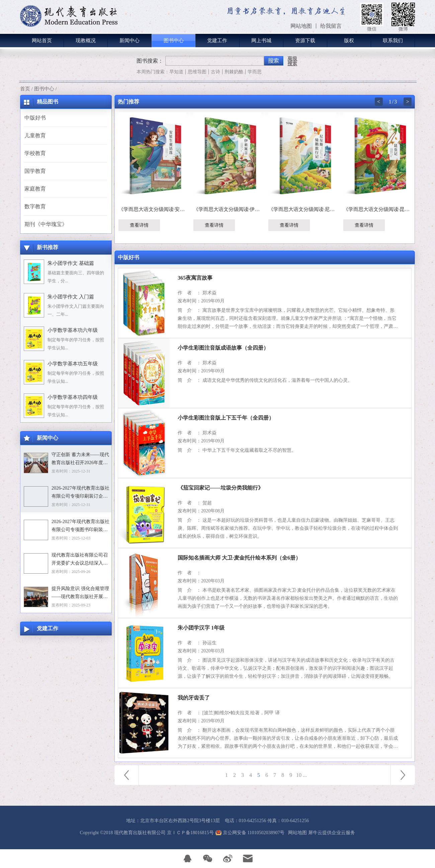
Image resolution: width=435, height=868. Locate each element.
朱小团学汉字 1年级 (201, 628)
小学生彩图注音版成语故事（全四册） (223, 348)
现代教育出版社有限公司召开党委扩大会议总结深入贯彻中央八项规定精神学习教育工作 (80, 560)
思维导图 (197, 72)
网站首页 (42, 41)
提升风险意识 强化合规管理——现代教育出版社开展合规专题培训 (80, 593)
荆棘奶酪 (234, 72)
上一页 (126, 775)
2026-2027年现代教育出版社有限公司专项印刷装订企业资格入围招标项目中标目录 (80, 493)
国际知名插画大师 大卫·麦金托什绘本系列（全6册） (239, 558)
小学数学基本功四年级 (73, 397)
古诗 (215, 72)
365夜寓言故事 (195, 278)
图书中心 (44, 89)
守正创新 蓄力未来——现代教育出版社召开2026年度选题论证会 (80, 459)
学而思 (255, 72)
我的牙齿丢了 (194, 698)
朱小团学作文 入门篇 (71, 297)
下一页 (403, 775)
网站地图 (296, 833)
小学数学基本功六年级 (73, 330)
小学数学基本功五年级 (73, 364)
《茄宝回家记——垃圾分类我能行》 (221, 488)
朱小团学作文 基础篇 (71, 263)
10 (299, 775)
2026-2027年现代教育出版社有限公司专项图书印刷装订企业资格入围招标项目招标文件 (80, 526)
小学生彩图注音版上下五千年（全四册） (226, 418)
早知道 (176, 72)
